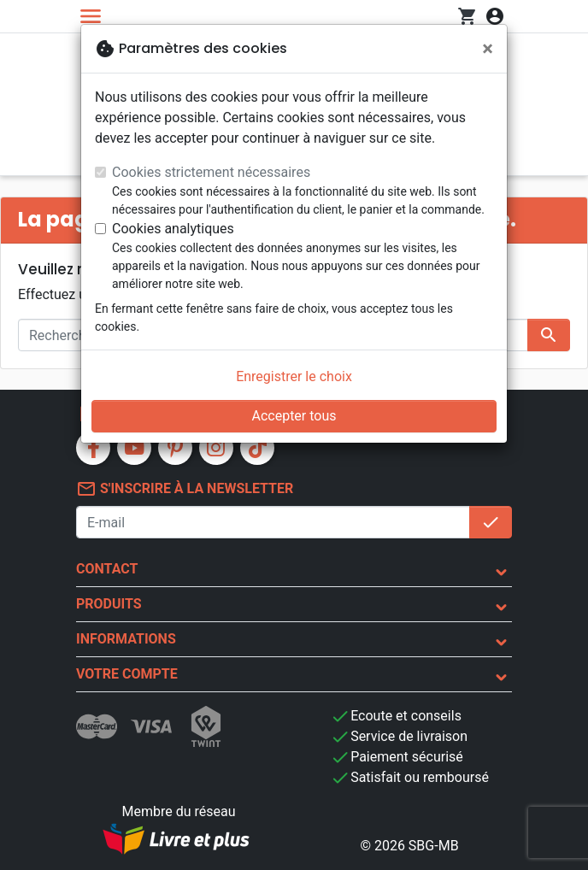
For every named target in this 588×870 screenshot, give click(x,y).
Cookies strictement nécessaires (211, 172)
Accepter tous (294, 416)
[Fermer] (488, 49)
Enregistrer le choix (294, 376)
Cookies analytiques (173, 229)
